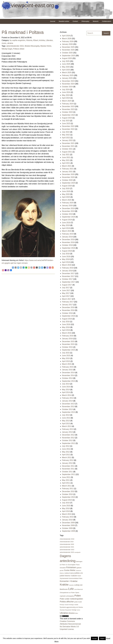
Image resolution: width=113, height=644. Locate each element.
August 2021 (67, 152)
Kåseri (36, 40)
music (4, 43)
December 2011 (68, 466)
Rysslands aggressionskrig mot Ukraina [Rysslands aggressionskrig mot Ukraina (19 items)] (71, 607)
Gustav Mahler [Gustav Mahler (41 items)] (70, 570)
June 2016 (66, 324)
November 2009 (68, 525)
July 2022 (66, 132)
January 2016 (67, 339)
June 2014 (66, 387)
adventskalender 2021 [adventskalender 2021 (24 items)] (67, 547)
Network (96, 21)
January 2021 (67, 172)
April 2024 (66, 98)
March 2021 (67, 166)
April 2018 (66, 262)
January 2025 (67, 78)
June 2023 (66, 123)
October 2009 (67, 528)
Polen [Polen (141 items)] (78, 596)
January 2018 (67, 271)
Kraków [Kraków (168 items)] (64, 585)
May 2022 (66, 135)
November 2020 (68, 177)
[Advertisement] (95, 70)
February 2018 (68, 268)
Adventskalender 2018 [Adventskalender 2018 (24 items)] (67, 539)
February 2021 (68, 169)
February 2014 (68, 398)
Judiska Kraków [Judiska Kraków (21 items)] (69, 573)
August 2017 (67, 285)
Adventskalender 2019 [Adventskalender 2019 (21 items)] (67, 542)
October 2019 (67, 214)
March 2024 (67, 101)
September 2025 (69, 56)
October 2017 (67, 279)
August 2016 (67, 319)
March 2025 (67, 72)
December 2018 (68, 239)
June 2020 (66, 191)
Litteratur (49, 40)
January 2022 (67, 140)
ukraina (10, 43)
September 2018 (69, 248)
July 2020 (66, 189)
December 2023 (68, 106)
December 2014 (68, 373)
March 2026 (67, 39)
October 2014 (67, 378)
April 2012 (66, 455)
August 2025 (67, 58)
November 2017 (68, 276)
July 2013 (66, 415)
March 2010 (67, 514)
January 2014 (67, 401)
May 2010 (66, 508)
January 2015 (67, 370)
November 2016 (68, 310)
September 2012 (69, 443)
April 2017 (66, 296)
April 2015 (66, 361)
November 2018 (68, 242)
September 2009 (69, 531)
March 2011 (67, 486)
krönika (42, 40)
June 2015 (66, 356)
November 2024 (68, 84)
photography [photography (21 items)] (70, 596)
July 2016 (66, 322)
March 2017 (67, 299)
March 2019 (67, 231)
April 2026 (66, 36)
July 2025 (66, 61)
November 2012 (68, 438)
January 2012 (67, 463)
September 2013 (69, 412)
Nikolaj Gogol (7, 49)
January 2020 (67, 206)
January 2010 (67, 520)
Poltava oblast (19, 49)
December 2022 (68, 126)
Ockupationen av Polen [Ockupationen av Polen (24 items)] (67, 593)
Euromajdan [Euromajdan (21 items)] (72, 565)
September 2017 (69, 282)
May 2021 (66, 160)
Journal (53, 21)
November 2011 (68, 469)
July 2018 (66, 254)
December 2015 (68, 341)
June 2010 (66, 506)
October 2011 (67, 472)
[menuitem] (53, 21)
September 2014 (69, 381)
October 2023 (67, 112)
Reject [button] (102, 638)
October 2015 (67, 347)
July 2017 (66, 288)
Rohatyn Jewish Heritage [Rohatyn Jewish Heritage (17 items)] (67, 605)
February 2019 (68, 234)
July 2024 (66, 90)
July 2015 (66, 353)
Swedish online (64, 21)
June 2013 (66, 418)
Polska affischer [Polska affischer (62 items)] (67, 602)
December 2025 (68, 47)
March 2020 (67, 200)
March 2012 (67, 457)
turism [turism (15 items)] (79, 610)
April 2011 (66, 483)
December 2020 (68, 174)
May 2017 (66, 293)
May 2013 (66, 421)
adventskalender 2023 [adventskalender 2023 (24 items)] (67, 552)
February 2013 (68, 429)
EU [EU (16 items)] (67, 565)
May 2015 (66, 358)
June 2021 (66, 157)
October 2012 (67, 440)
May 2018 (66, 259)
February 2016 (68, 336)
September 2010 (69, 497)
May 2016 (66, 327)
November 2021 (68, 146)
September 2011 (69, 474)
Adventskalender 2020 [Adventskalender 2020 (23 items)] (67, 544)
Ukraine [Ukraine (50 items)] (71, 613)
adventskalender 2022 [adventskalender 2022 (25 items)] (67, 550)
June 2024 (66, 92)
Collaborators (107, 21)
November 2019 (68, 211)
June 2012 (66, 449)
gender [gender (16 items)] (62, 570)
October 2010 (67, 494)
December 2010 (68, 491)
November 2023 (68, 109)
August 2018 (67, 251)
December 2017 (68, 273)
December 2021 (68, 143)
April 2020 (66, 197)
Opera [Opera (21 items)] (77, 593)
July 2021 (66, 155)
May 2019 (66, 225)
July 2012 (66, 446)
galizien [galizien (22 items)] (79, 568)
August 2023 (67, 118)
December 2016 (68, 307)
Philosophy (85, 21)
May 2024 (66, 95)
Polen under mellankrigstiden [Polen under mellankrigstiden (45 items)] (71, 599)
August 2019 (67, 220)
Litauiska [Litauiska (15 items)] (71, 585)
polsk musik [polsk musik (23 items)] (78, 602)
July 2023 (66, 121)
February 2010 (68, 517)
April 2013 (66, 424)
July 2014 (66, 384)
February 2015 (68, 367)
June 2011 (66, 477)
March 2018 (67, 265)
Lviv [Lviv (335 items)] (71, 589)
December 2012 (68, 435)
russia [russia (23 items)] (76, 605)
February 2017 (68, 302)
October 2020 (67, 180)
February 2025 (68, 75)
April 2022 (66, 138)
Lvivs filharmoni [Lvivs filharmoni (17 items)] (79, 589)
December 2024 (68, 81)
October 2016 (67, 313)
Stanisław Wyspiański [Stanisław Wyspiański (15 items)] (65, 610)
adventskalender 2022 (15, 46)
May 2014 (66, 390)
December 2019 (68, 208)
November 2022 (68, 129)
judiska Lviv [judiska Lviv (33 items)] (79, 573)
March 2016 (67, 333)
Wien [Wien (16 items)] (77, 613)
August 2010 (67, 500)
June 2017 (66, 290)
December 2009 (68, 523)
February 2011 (68, 489)
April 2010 (66, 511)
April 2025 (66, 70)
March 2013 (67, 426)
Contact (75, 21)
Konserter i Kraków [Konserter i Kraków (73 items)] (69, 581)
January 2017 (67, 305)
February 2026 (68, 41)
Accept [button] (94, 638)
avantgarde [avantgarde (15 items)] (77, 552)
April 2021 (66, 163)
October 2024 (67, 87)
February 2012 (68, 460)
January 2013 (67, 432)
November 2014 (68, 375)
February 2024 (68, 104)
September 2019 (69, 217)
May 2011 (66, 480)
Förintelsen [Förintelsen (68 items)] (71, 567)
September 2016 (69, 316)
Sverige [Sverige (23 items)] (74, 610)
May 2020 (66, 194)
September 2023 (69, 115)
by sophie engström (18, 40)
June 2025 (66, 64)
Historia (29, 40)
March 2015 (67, 364)
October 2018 (67, 245)
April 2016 (66, 330)
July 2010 (66, 503)
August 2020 (67, 186)
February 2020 (68, 203)
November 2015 (68, 344)
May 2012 (66, 452)
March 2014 (67, 395)
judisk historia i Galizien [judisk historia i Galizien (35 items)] (69, 576)
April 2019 (66, 228)
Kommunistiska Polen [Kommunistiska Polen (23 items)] (75, 578)
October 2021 (67, 149)
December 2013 (68, 404)
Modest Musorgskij (32, 46)
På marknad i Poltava (23, 32)
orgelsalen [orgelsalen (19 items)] (63, 596)
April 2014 (66, 392)
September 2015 (69, 350)
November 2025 (68, 50)
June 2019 (66, 223)
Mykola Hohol (46, 46)
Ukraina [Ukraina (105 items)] (64, 613)
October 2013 (67, 409)
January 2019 (67, 237)
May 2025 (66, 67)
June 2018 (66, 257)
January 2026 (67, 44)
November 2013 (68, 406)
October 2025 (67, 53)
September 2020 (69, 183)
